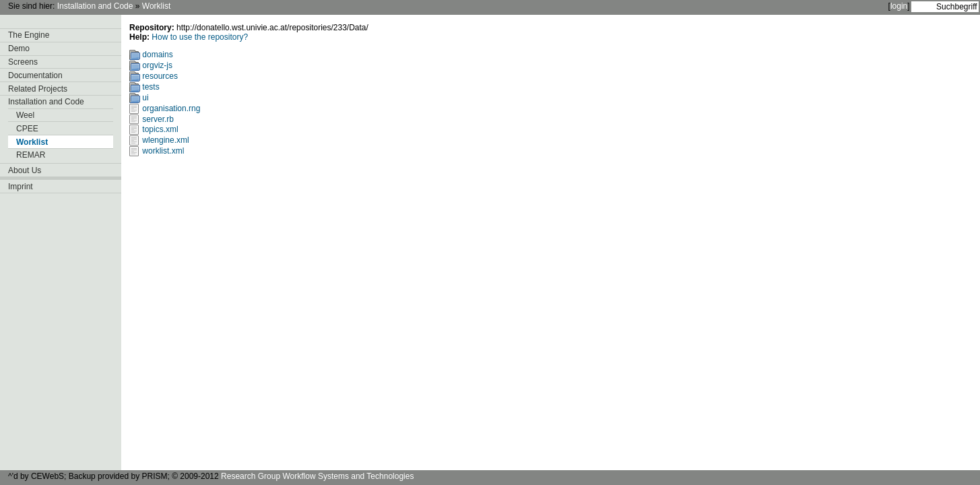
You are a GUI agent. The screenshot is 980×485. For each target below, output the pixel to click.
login (899, 6)
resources (160, 76)
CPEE (27, 129)
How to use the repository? (200, 37)
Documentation (35, 75)
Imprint (21, 187)
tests (151, 87)
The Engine (29, 35)
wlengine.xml (165, 140)
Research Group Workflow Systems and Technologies (317, 476)
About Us (25, 170)
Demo (19, 48)
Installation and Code (95, 6)
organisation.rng (171, 108)
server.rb (158, 119)
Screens (23, 62)
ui (145, 98)
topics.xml (160, 129)
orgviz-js (157, 65)
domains (157, 55)
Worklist (156, 6)
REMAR (31, 155)
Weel (25, 115)
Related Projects (38, 89)
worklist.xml (163, 151)
